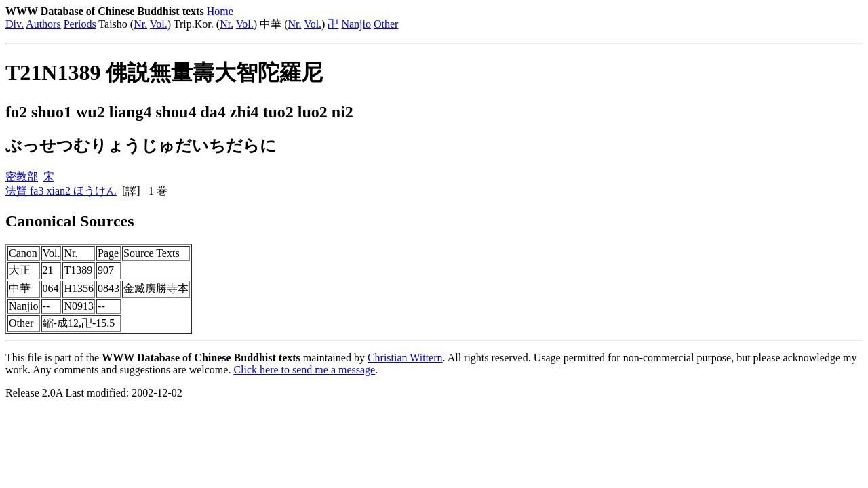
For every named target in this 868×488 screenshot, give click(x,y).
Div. (15, 24)
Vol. (159, 24)
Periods (80, 24)
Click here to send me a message (304, 370)
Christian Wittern (405, 358)
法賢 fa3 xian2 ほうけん (61, 191)
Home (220, 11)
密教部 (22, 177)
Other (386, 24)
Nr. (140, 24)
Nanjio (356, 24)
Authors (43, 24)
